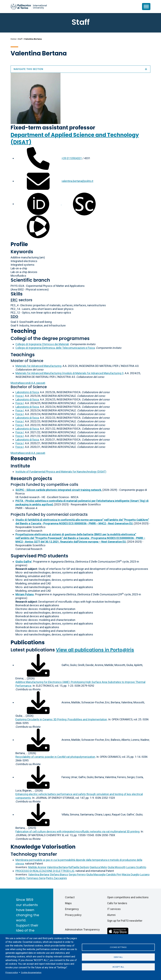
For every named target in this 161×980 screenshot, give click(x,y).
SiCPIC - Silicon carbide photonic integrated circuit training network (58, 490)
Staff (20, 39)
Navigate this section (80, 69)
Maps (68, 903)
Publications (28, 642)
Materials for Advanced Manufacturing (38, 366)
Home (13, 39)
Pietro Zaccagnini (56, 878)
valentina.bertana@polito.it (77, 181)
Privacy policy (12, 972)
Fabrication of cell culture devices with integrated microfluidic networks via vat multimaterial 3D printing (77, 832)
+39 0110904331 (72, 158)
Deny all (118, 957)
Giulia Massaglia (96, 874)
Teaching (23, 331)
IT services (114, 909)
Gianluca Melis (98, 867)
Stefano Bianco (59, 874)
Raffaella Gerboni (79, 867)
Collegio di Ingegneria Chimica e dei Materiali (42, 344)
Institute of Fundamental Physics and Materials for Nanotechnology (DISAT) (61, 472)
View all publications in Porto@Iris (95, 650)
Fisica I (20, 396)
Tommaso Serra (36, 878)
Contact (70, 897)
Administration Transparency (82, 929)
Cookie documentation (31, 972)
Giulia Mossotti (117, 867)
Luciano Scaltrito (136, 867)
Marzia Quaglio (131, 874)
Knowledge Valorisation (43, 847)
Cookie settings (118, 947)
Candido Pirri (114, 874)
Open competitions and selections (128, 897)
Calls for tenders (117, 903)
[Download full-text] (38, 665)
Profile (19, 244)
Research (23, 458)
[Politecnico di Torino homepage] (29, 7)
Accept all (118, 967)
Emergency (72, 909)
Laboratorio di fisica (27, 392)
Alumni (111, 915)
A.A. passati (28, 383)
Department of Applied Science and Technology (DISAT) (75, 138)
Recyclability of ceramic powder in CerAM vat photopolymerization (55, 757)
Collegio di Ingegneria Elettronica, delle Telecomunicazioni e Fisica (55, 348)
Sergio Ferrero (77, 874)
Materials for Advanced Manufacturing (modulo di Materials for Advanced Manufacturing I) (70, 373)
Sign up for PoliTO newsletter (125, 921)
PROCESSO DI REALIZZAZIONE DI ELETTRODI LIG (45, 871)
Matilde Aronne (37, 867)
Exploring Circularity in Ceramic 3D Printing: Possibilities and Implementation (61, 719)
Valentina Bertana (57, 867)
